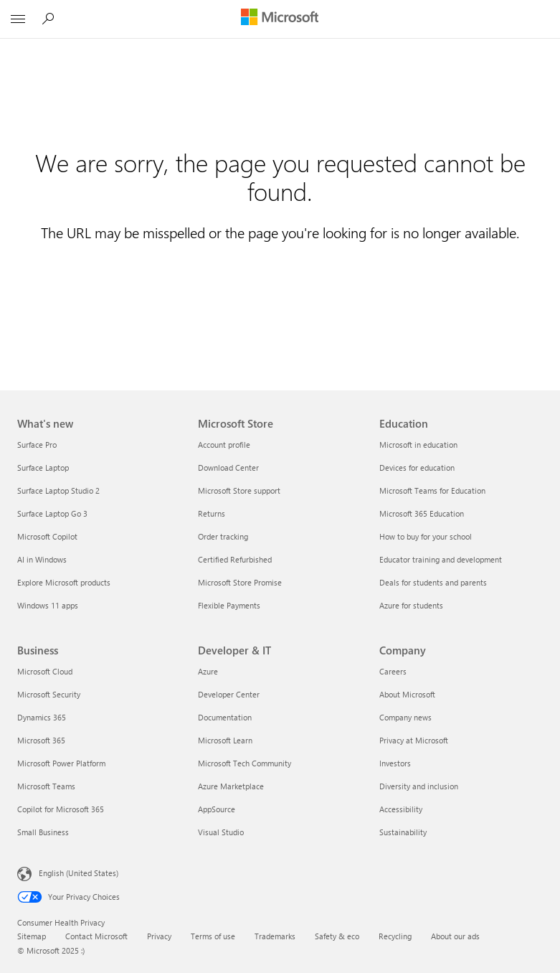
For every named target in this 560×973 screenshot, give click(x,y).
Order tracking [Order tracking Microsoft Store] (223, 536)
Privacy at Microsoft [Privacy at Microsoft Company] (414, 740)
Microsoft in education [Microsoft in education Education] (418, 445)
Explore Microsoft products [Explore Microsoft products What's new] (64, 582)
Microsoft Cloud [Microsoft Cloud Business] (45, 671)
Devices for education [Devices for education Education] (417, 467)
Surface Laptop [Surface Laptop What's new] (43, 467)
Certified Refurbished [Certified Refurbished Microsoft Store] (235, 559)
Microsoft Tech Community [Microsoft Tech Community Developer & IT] (245, 763)
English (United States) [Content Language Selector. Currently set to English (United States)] (79, 873)
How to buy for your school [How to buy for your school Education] (426, 536)
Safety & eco (337, 936)
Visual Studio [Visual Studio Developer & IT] (221, 832)
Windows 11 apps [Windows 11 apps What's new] (48, 605)
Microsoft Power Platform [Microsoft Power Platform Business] (61, 763)
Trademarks (275, 936)
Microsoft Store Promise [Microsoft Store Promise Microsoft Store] (240, 582)
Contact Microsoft (96, 936)
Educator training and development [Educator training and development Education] (441, 559)
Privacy (159, 936)
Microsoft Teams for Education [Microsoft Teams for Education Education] (432, 490)
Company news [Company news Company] (405, 717)
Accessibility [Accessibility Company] (401, 809)
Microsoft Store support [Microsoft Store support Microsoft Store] (239, 490)
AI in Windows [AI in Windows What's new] (42, 559)
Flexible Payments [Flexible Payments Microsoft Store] (229, 605)
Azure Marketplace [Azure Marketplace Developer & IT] (231, 786)
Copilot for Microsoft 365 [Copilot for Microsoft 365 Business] (61, 809)
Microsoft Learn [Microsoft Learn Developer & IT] (225, 740)
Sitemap (32, 936)
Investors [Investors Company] (395, 763)
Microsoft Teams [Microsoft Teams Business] (46, 786)
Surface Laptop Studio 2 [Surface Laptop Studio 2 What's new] (58, 490)
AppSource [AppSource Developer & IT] (217, 809)
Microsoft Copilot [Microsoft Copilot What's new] (47, 536)
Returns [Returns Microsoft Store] (212, 513)
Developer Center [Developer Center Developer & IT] (229, 694)
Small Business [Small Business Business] (43, 832)
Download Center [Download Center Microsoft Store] (228, 467)
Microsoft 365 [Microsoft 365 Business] (41, 740)
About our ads (455, 936)
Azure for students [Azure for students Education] (411, 605)
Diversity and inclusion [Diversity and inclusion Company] (419, 786)
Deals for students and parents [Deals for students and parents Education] (433, 582)
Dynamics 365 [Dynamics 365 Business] (42, 717)
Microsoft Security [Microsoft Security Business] (49, 694)
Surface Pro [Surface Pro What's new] (37, 445)
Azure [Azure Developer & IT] (208, 671)
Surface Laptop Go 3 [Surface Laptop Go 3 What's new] (52, 513)
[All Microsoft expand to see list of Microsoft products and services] (18, 19)
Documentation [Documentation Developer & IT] (225, 717)
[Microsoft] (280, 18)
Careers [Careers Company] (393, 671)
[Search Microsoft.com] (50, 19)
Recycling (395, 936)
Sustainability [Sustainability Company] (403, 832)
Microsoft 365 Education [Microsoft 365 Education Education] (422, 513)
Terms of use (213, 936)
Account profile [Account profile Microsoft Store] (224, 445)
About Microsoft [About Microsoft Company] (407, 694)
